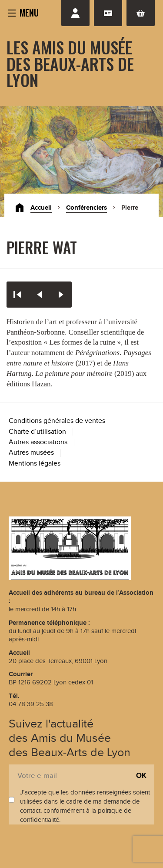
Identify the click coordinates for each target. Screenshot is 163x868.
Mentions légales (35, 464)
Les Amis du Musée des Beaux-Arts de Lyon (70, 63)
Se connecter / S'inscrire (75, 13)
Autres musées (31, 453)
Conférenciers (86, 208)
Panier (141, 13)
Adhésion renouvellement (108, 13)
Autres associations (38, 442)
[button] (23, 12)
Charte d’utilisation (37, 432)
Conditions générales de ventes (57, 421)
